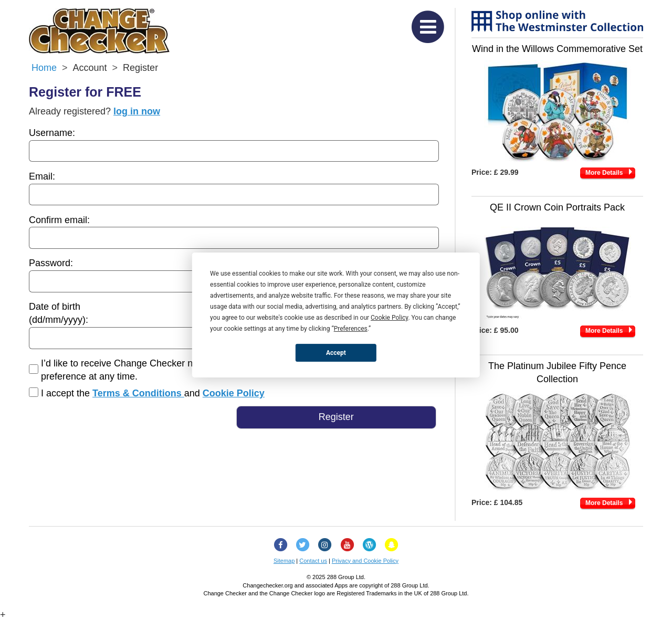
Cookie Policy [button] (389, 318)
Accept (336, 352)
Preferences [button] (351, 329)
